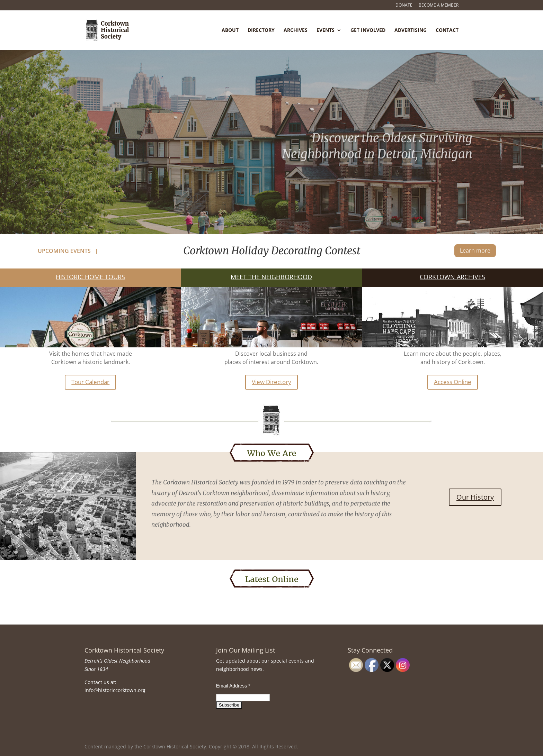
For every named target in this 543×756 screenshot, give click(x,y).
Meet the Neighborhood (271, 277)
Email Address (233, 686)
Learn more (475, 251)
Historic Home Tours (90, 277)
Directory (261, 30)
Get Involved (368, 30)
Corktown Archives (452, 277)
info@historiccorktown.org (115, 690)
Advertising (411, 30)
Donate (404, 6)
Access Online (453, 382)
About (230, 30)
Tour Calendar (90, 382)
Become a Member (439, 6)
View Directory (271, 382)
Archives (296, 30)
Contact (447, 30)
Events (326, 30)
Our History (475, 497)
